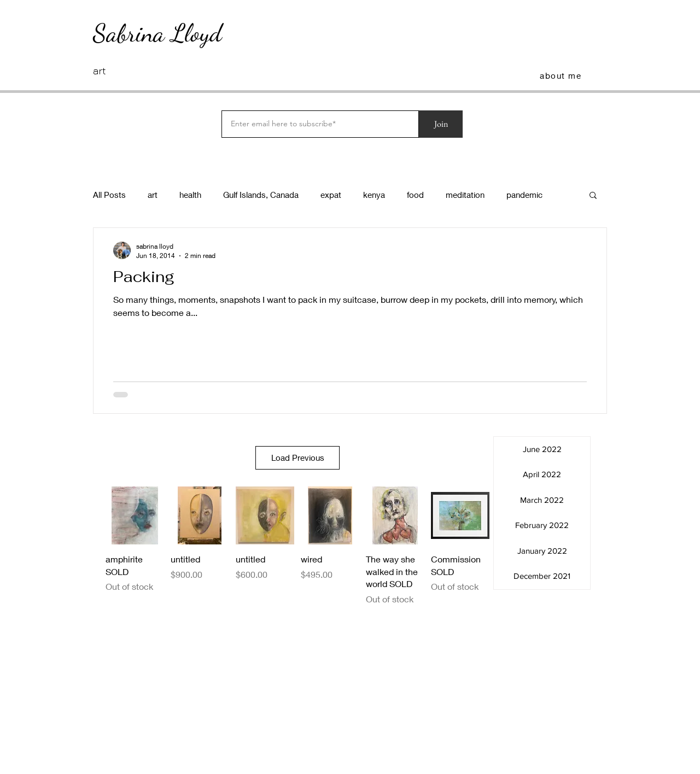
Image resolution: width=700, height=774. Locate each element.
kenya (374, 195)
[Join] (441, 124)
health (190, 195)
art (153, 195)
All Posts (109, 195)
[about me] (562, 75)
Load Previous (298, 458)
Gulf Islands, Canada (261, 195)
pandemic (524, 195)
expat (331, 195)
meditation (465, 195)
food (415, 195)
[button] (593, 196)
